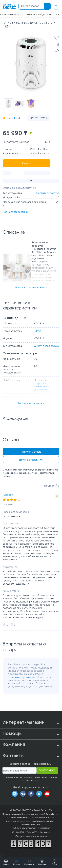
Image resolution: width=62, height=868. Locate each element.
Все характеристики (15, 212)
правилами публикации (22, 677)
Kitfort (38, 331)
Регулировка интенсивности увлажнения (43, 387)
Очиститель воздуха (47, 193)
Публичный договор (24, 828)
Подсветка (41, 380)
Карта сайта (45, 832)
